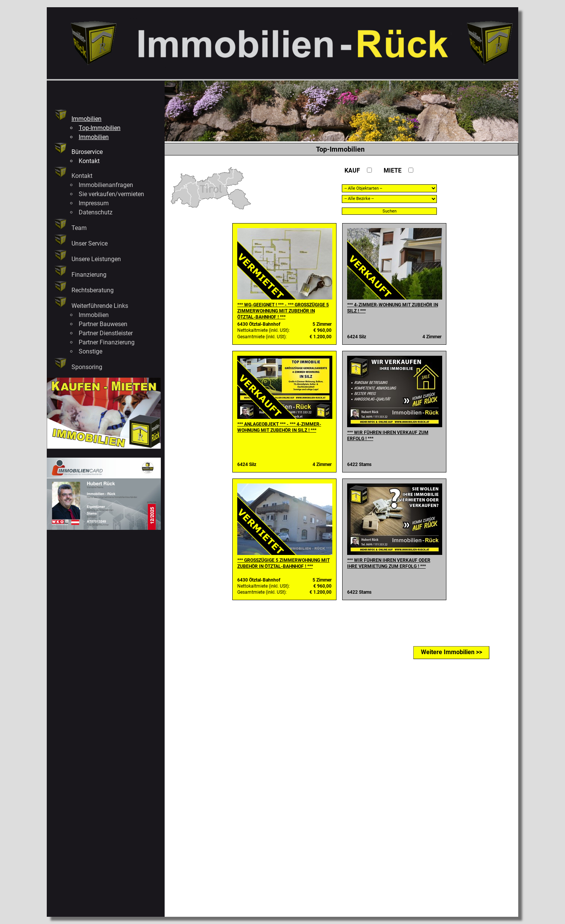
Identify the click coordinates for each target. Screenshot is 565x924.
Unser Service (90, 243)
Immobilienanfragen (106, 185)
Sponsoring (87, 367)
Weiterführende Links (100, 306)
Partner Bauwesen (103, 324)
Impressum (94, 203)
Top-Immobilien (100, 128)
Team (79, 228)
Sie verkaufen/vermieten (111, 194)
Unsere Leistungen (96, 259)
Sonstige (90, 351)
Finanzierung (89, 275)
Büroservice (87, 152)
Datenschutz (96, 212)
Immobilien (86, 119)
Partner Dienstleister (106, 333)
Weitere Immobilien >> (452, 652)
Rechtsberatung (93, 290)
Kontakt (89, 161)
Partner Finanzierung (107, 342)
